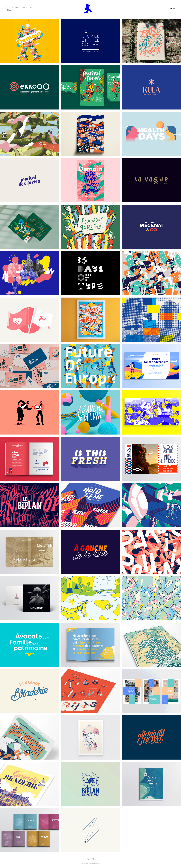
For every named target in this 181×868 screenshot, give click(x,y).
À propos (9, 7)
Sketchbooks (27, 7)
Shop (9, 10)
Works (17, 7)
